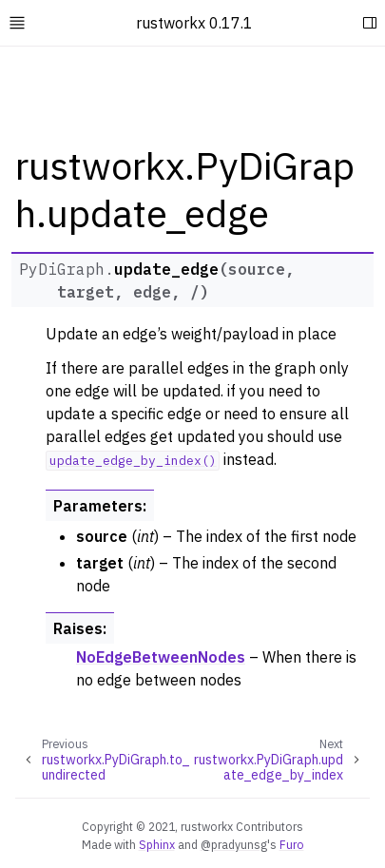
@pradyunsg (234, 844)
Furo (292, 844)
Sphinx (157, 844)
